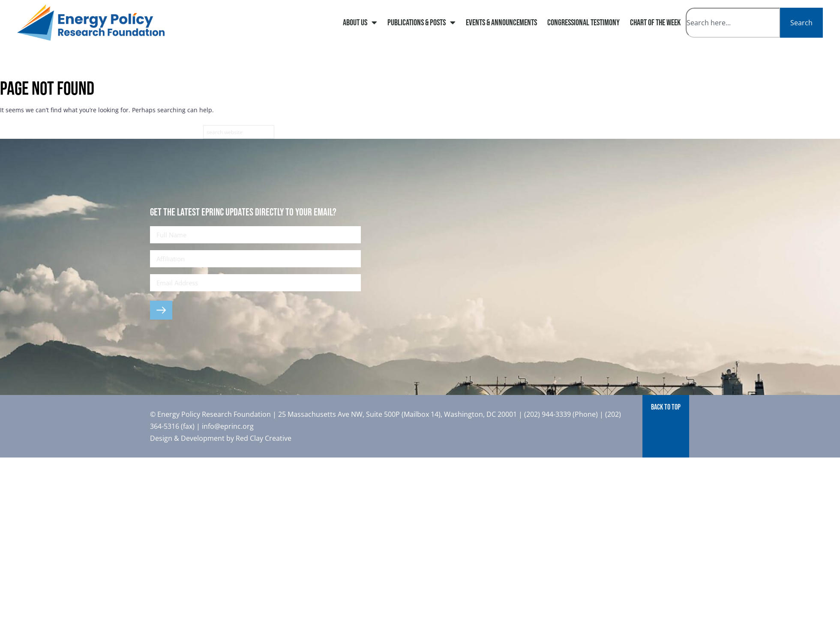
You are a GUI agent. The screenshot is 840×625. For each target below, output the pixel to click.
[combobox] (733, 23)
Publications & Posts (421, 23)
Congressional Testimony (583, 23)
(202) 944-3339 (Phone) (561, 414)
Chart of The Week (655, 23)
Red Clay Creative (264, 438)
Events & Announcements (501, 23)
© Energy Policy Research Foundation (211, 414)
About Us (360, 23)
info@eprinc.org (228, 426)
